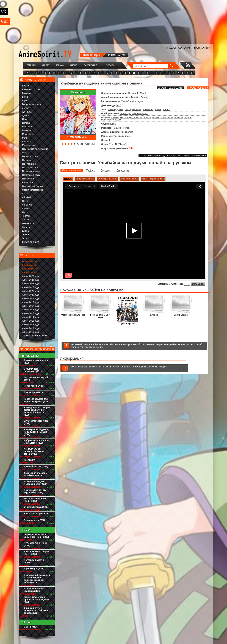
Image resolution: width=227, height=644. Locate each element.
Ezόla (113, 124)
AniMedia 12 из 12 (129, 179)
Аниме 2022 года (31, 287)
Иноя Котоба (127, 132)
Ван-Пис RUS (31, 627)
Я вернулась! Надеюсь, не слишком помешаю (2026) (36, 432)
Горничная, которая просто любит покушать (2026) (37, 600)
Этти (24, 238)
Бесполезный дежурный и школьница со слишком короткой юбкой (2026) (37, 579)
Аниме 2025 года (31, 276)
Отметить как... (78, 137)
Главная (31, 65)
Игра (24, 119)
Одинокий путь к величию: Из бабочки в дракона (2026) (36, 611)
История (26, 123)
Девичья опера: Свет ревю (100, 315)
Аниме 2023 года (31, 284)
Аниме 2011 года (31, 328)
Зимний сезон (29, 265)
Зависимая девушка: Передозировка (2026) (35, 483)
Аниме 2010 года (31, 332)
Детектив (27, 108)
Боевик (26, 86)
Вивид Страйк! (181, 314)
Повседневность (30, 168)
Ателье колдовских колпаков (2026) (34, 590)
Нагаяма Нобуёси (121, 128)
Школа (25, 231)
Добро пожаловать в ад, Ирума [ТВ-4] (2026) (37, 442)
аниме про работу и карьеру (134, 114)
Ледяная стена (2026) (35, 520)
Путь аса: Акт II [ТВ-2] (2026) (35, 544)
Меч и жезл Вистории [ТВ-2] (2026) (35, 500)
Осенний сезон (30, 261)
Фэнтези (26, 227)
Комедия (27, 130)
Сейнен (26, 209)
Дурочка (154, 314)
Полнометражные (31, 171)
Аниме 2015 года (31, 313)
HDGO (68, 179)
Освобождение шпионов (73, 314)
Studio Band (167, 118)
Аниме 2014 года (31, 317)
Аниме (46, 65)
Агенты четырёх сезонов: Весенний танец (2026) (34, 451)
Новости (109, 65)
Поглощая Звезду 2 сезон (34, 561)
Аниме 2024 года (31, 280)
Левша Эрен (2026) (34, 392)
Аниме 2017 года (31, 306)
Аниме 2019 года (31, 299)
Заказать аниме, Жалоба (35, 336)
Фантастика (28, 223)
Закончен (78, 92)
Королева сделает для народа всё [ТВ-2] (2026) (37, 400)
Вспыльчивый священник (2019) (33, 370)
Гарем (25, 101)
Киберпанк (27, 127)
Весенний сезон (30, 269)
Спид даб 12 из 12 (85, 179)
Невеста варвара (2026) (36, 514)
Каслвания (30, 460)
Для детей (27, 112)
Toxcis (171, 88)
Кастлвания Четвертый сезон (36, 379)
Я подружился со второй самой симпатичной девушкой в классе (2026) (37, 411)
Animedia (139, 118)
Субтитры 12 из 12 (107, 179)
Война (25, 97)
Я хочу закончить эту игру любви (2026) (35, 491)
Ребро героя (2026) (34, 386)
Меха (25, 138)
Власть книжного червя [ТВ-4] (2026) (36, 553)
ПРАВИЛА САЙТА (201, 48)
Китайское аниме (31, 242)
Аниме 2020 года (31, 295)
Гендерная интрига (31, 104)
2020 (119, 105)
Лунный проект (127, 323)
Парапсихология (30, 156)
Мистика (26, 142)
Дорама (59, 65)
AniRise (115, 118)
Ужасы (25, 220)
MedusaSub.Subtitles (111, 120)
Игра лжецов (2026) (34, 569)
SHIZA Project (126, 118)
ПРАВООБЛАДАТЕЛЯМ (178, 48)
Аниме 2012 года (31, 325)
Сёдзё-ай (27, 197)
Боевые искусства (31, 89)
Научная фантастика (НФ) (35, 149)
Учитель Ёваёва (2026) (36, 507)
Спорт (25, 212)
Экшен (25, 235)
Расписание (91, 65)
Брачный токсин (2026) (36, 466)
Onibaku (156, 118)
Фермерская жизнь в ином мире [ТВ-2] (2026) (36, 536)
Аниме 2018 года (31, 302)
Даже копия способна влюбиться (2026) (35, 474)
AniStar (147, 118)
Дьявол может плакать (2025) (36, 362)
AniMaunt (178, 118)
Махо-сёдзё (28, 134)
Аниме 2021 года (31, 291)
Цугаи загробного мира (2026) (36, 422)
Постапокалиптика (31, 175)
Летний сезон (29, 272)
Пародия (27, 160)
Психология (28, 179)
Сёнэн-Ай (27, 205)
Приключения (29, 164)
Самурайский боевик (32, 186)
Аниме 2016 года (31, 310)
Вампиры (27, 93)
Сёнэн (25, 201)
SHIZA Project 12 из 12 (153, 179)
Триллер (26, 216)
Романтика (27, 182)
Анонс (74, 65)
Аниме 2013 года (31, 321)
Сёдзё (25, 194)
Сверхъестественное (33, 190)
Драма (25, 116)
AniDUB (188, 118)
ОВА (24, 153)
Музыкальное (29, 145)
